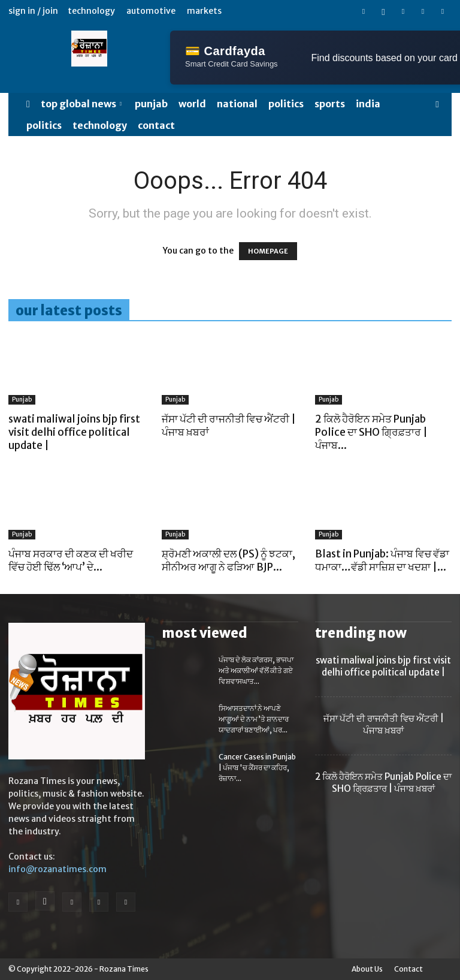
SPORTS (330, 104)
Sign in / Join (33, 11)
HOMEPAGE (268, 251)
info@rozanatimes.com (57, 869)
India (368, 104)
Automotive (151, 11)
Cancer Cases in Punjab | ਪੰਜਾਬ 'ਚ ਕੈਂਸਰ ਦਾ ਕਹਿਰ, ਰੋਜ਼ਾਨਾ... (257, 768)
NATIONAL (237, 104)
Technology (91, 11)
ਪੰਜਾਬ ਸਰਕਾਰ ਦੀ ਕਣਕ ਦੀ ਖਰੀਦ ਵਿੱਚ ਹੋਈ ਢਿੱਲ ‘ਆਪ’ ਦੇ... (71, 560)
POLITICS (286, 104)
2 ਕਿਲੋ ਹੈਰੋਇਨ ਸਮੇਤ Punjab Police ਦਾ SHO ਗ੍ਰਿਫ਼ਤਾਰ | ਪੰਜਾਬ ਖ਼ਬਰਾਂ (383, 783)
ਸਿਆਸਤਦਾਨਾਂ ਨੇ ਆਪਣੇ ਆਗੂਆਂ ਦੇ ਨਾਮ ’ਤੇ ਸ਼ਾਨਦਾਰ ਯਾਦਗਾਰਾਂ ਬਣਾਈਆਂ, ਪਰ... (254, 719)
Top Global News (81, 104)
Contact (156, 125)
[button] (437, 104)
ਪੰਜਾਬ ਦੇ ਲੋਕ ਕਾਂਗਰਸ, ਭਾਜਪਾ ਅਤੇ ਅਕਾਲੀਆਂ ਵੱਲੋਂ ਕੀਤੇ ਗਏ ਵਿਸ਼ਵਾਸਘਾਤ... (256, 670)
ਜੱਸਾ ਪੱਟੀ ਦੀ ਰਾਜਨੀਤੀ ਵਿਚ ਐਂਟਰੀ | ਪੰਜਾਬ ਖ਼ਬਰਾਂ (384, 724)
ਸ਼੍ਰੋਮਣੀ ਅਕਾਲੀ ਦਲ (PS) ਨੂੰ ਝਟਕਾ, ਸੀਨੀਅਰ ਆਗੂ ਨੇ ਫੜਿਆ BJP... (229, 560)
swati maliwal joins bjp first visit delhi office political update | (74, 432)
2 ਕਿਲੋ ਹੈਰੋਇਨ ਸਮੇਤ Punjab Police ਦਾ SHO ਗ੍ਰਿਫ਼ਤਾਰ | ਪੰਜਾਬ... (371, 432)
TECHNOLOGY (100, 125)
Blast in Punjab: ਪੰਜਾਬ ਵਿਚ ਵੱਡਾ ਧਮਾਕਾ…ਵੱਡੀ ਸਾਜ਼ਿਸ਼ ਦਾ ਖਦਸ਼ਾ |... (382, 560)
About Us (367, 969)
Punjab (151, 104)
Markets (204, 11)
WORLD (192, 104)
